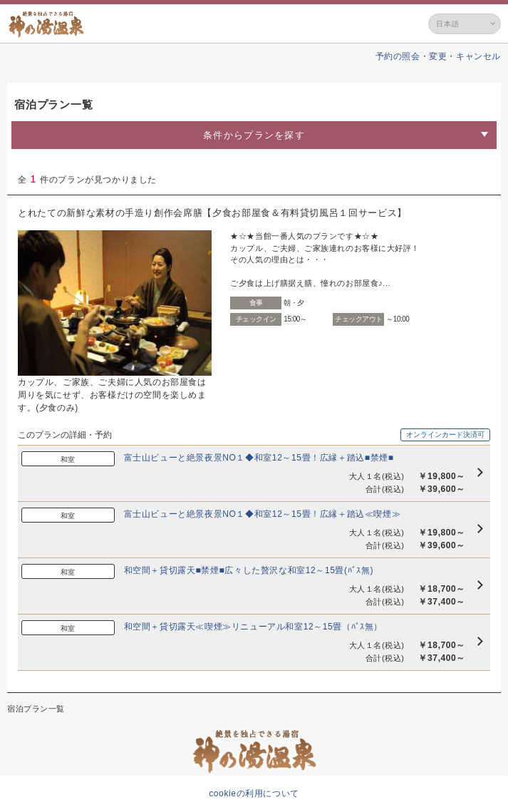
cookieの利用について (254, 793)
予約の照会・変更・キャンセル (438, 56)
